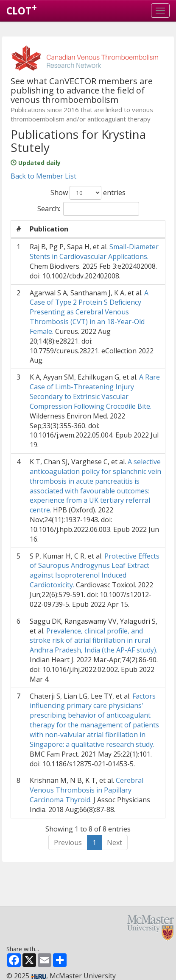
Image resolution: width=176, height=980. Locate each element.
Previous (68, 842)
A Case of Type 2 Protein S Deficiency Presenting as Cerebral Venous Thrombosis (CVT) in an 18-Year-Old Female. (89, 312)
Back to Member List (43, 176)
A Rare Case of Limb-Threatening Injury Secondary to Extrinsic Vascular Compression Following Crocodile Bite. (95, 392)
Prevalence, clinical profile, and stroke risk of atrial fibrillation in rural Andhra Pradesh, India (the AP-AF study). (94, 641)
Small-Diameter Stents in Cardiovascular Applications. (94, 252)
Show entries (88, 193)
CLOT (22, 9)
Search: (88, 209)
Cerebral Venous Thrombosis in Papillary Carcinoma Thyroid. (87, 790)
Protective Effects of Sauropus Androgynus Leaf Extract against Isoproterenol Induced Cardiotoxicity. (95, 571)
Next (115, 842)
